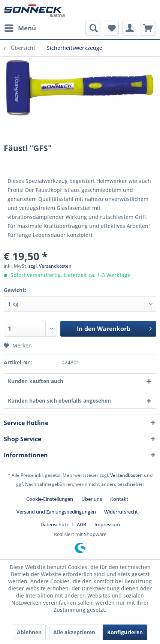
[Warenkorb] (148, 28)
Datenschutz (55, 524)
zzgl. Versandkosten (50, 266)
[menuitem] (20, 28)
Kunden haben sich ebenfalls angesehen (59, 401)
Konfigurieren (125, 632)
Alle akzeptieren (74, 632)
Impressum (107, 524)
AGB (81, 524)
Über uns (92, 499)
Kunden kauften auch (36, 381)
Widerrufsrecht (121, 512)
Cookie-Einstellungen (50, 499)
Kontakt (119, 499)
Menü (20, 27)
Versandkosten (126, 475)
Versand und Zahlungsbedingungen (56, 512)
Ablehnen (29, 632)
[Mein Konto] (130, 28)
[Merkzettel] (111, 28)
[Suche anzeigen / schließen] (93, 28)
